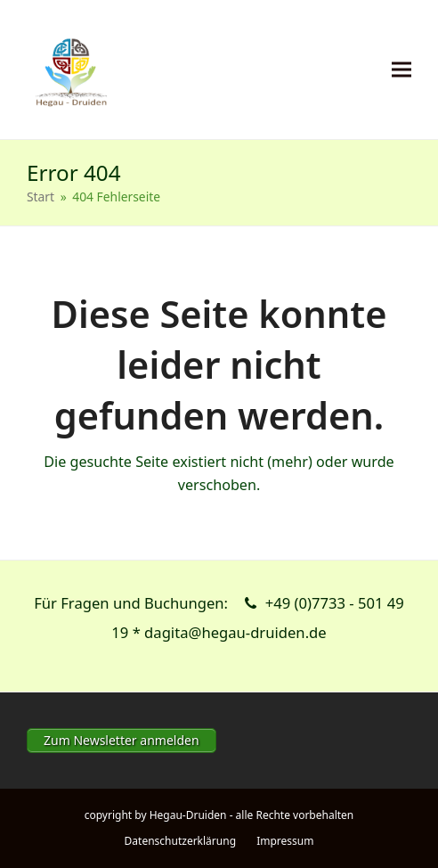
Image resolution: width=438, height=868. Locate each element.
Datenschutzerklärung (180, 841)
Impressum (285, 841)
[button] (401, 70)
